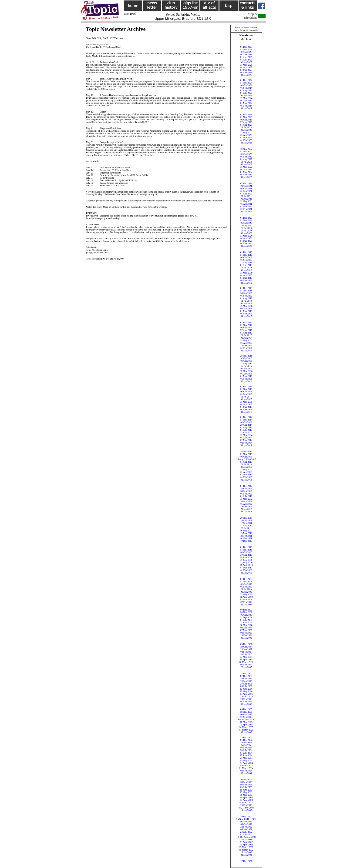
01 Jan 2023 (246, 143)
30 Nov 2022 (246, 149)
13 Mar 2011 (246, 533)
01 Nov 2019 (246, 255)
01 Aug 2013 (246, 462)
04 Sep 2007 (246, 652)
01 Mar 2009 (246, 599)
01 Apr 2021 (246, 204)
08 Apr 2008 (246, 628)
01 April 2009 (246, 597)
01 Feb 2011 (246, 538)
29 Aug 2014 (246, 425)
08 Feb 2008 (246, 633)
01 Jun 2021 (246, 199)
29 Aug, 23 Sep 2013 (246, 459)
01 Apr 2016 (246, 374)
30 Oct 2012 (246, 489)
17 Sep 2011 (246, 523)
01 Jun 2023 (246, 130)
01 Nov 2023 (246, 117)
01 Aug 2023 (246, 125)
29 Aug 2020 (246, 225)
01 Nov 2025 (246, 49)
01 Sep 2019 (246, 260)
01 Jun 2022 (246, 164)
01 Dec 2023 (246, 115)
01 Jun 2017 (246, 338)
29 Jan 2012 (246, 509)
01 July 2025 (246, 60)
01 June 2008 (246, 623)
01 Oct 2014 (246, 422)
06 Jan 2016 (246, 381)
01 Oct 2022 (246, 154)
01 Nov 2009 (246, 582)
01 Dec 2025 (246, 47)
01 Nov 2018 (246, 291)
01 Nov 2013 (246, 454)
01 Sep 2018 (246, 296)
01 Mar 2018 (246, 311)
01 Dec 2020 (246, 218)
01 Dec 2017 (246, 322)
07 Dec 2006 (246, 676)
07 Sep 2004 (246, 748)
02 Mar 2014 (246, 440)
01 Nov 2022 (246, 152)
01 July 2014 (246, 430)
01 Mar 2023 (246, 138)
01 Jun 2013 (246, 467)
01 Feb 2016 (246, 379)
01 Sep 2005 (246, 717)
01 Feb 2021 (246, 209)
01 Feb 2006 (246, 702)
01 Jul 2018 (246, 301)
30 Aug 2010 (246, 555)
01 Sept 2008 (246, 617)
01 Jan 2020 (246, 246)
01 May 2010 (246, 563)
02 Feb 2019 (246, 280)
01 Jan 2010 (246, 573)
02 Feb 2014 (246, 443)
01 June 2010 (246, 560)
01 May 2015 (246, 402)
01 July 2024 (246, 93)
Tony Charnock (250, 28)
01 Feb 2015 (246, 409)
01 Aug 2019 (246, 265)
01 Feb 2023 (246, 140)
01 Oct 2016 (246, 361)
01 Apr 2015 (246, 404)
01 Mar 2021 (246, 206)
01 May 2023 (246, 132)
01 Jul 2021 (246, 196)
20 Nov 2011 (246, 518)
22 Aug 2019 (246, 262)
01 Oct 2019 (246, 257)
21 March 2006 (246, 696)
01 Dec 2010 (246, 547)
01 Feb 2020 (246, 243)
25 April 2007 (246, 659)
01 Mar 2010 (246, 568)
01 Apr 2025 (246, 67)
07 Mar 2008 (246, 630)
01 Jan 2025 (246, 75)
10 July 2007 (246, 654)
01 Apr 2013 (246, 472)
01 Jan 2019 (246, 283)
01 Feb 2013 (246, 477)
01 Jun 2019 (246, 270)
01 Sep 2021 (246, 191)
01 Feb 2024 (246, 106)
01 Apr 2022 (246, 169)
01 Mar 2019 (246, 278)
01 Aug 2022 (246, 159)
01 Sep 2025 (246, 55)
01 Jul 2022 (246, 162)
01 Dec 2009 (246, 579)
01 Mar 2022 (246, 172)
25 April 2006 (246, 694)
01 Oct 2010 (246, 552)
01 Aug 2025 (246, 57)
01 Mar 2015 (246, 407)
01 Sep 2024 (246, 88)
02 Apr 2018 (246, 309)
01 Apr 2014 (246, 438)
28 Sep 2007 (246, 649)
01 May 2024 (246, 98)
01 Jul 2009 (246, 589)
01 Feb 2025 (246, 72)
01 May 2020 (246, 236)
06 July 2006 (246, 686)
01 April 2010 (246, 565)
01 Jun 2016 (246, 369)
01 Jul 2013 (246, 464)
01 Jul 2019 (246, 268)
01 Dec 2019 (246, 252)
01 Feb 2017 (246, 348)
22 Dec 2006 (246, 673)
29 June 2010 (246, 557)
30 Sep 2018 (246, 293)
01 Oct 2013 (246, 457)
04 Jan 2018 (246, 316)
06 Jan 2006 (246, 704)
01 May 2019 (246, 273)
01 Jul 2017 (246, 335)
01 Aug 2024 (246, 90)
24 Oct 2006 (246, 679)
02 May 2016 (246, 371)
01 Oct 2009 (246, 584)
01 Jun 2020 (246, 233)
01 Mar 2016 (246, 376)
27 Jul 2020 (246, 228)
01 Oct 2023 (246, 120)
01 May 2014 (246, 435)
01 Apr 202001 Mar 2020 (246, 240)
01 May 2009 (246, 594)
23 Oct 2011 (246, 520)
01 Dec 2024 (246, 80)
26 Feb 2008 (246, 635)
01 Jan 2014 (246, 445)
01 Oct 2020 (246, 223)
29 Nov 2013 (246, 452)
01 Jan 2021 (246, 212)
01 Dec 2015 (246, 386)
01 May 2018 (246, 306)
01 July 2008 (246, 620)
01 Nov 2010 (246, 550)
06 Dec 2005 (246, 709)
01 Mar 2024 (246, 103)
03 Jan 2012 (246, 512)
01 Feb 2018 (246, 314)
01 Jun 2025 (246, 62)
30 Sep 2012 (246, 491)
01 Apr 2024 (246, 101)
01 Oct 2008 (246, 615)
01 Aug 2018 (246, 298)
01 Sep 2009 (246, 587)
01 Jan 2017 (246, 351)
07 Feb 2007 (246, 665)
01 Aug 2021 (246, 194)
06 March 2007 (246, 662)
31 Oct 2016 (246, 358)
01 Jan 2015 (246, 412)
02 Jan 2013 (246, 480)
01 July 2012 (246, 496)
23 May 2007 (246, 657)
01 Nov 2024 (246, 83)
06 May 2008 (246, 625)
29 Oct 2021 (246, 186)
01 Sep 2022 (246, 157)
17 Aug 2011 (246, 526)
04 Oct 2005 (246, 714)
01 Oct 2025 (246, 52)
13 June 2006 (246, 689)
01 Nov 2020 (246, 220)
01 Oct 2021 (246, 189)
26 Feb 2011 (246, 536)
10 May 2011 (246, 531)
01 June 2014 (246, 432)
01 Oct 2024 (246, 85)
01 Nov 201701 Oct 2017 (246, 326)
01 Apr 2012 (246, 504)
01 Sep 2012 (246, 494)
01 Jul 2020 (246, 231)
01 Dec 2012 (246, 486)
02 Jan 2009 (246, 605)
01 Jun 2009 (246, 592)
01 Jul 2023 (246, 127)
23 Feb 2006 (246, 699)
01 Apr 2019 (246, 275)
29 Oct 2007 (246, 647)
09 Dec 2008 (246, 610)
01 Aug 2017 (246, 333)
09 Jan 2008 (246, 638)
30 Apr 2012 (246, 501)
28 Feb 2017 (246, 346)
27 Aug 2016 (246, 363)
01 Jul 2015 (246, 397)
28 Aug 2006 (246, 684)
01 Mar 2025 (246, 70)
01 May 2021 (246, 201)
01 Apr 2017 (246, 343)
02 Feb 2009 (246, 602)
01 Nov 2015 (246, 389)
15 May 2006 (246, 691)
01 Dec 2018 (246, 288)
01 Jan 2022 (246, 177)
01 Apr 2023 (246, 135)
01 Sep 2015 (246, 394)
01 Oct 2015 (246, 392)
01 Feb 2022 (246, 175)
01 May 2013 (246, 469)
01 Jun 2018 (246, 303)
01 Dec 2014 (246, 417)
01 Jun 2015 (246, 399)
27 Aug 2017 (246, 330)
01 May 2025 (246, 65)
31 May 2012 (246, 499)
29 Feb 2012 (246, 506)
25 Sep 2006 (246, 681)
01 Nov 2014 (246, 420)
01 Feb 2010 (246, 570)
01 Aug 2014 (246, 427)
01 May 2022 (246, 167)
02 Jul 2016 (246, 366)
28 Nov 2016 (246, 356)
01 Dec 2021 (246, 183)
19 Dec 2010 (246, 541)
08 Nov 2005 (246, 712)
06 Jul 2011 (246, 528)
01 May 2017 (246, 340)
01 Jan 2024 (246, 108)
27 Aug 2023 (246, 122)
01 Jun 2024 (246, 95)
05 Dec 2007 (246, 644)
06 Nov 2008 (246, 612)
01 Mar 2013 (246, 475)
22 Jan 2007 (246, 667)
